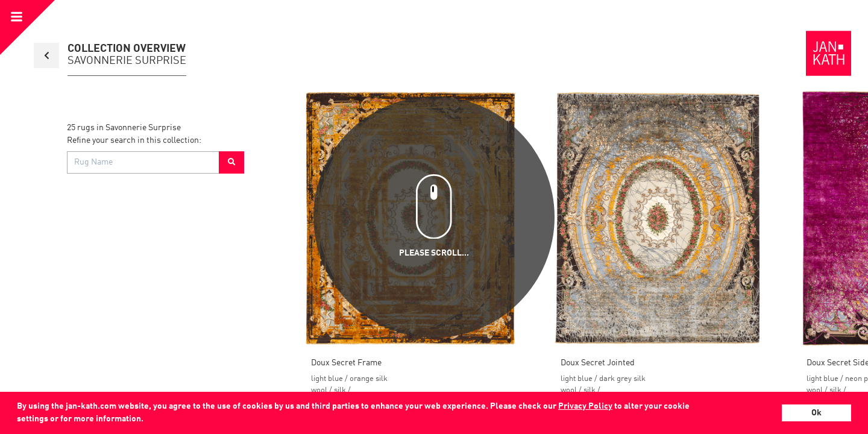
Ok (816, 413)
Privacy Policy (585, 406)
